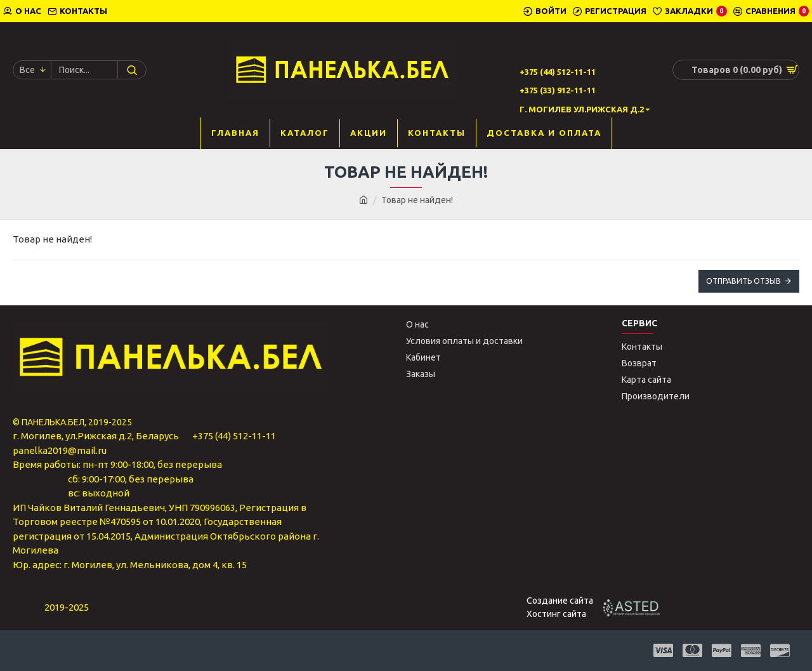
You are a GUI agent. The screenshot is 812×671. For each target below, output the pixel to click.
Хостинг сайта (556, 614)
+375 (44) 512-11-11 (234, 436)
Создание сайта (560, 601)
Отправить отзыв (743, 281)
